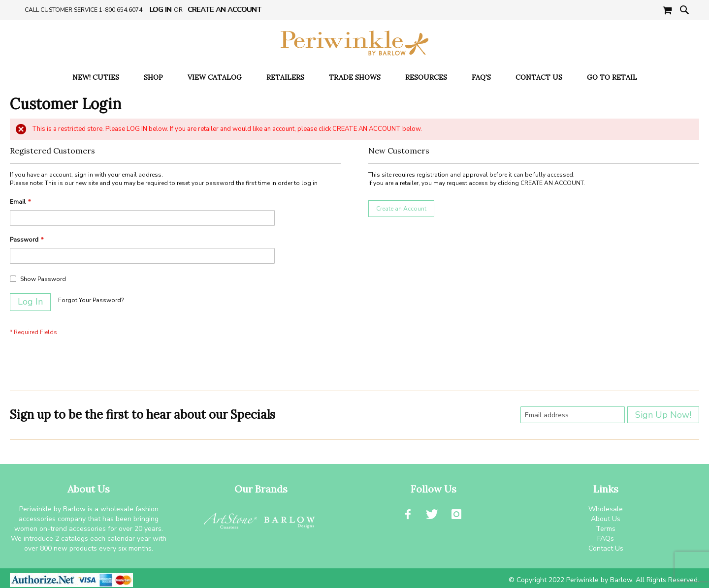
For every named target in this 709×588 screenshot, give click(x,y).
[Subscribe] (663, 415)
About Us (606, 519)
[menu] (354, 77)
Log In (161, 10)
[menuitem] (96, 77)
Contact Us (606, 548)
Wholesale (606, 509)
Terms (606, 529)
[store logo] (354, 43)
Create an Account (225, 10)
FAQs (606, 539)
